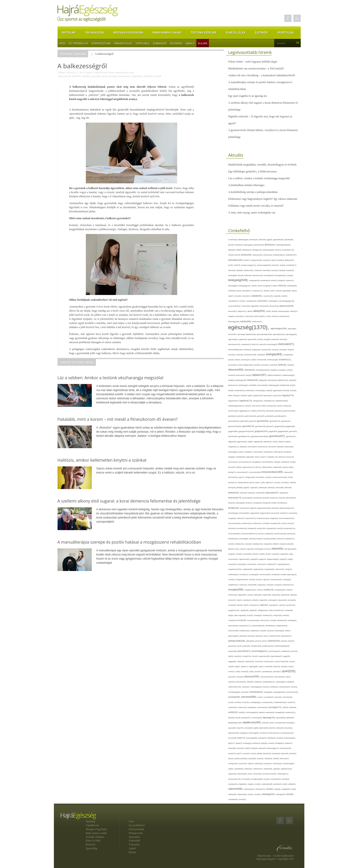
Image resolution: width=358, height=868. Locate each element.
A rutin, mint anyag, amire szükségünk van (252, 213)
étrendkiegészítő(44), (263, 370)
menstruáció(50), (265, 575)
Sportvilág (286, 33)
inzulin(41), (269, 477)
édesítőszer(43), (284, 316)
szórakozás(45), (262, 707)
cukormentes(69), (235, 306)
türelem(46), (285, 754)
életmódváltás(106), (236, 350)
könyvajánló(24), (272, 528)
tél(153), (273, 728)
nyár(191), (264, 605)
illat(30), (291, 467)
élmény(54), (283, 350)
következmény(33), (280, 534)
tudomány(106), (286, 748)
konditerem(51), (247, 523)
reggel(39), (287, 656)
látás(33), (232, 549)
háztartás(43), (269, 452)
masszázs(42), (252, 564)
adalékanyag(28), (243, 240)
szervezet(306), (249, 697)
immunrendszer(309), (273, 472)
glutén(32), (241, 416)
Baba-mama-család (167, 33)
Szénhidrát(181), (256, 692)
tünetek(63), (276, 754)
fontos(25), (248, 406)
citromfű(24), (246, 296)
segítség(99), (254, 667)
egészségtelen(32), (279, 334)
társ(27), (272, 723)
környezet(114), (290, 528)
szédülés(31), (274, 687)
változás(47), (268, 764)
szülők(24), (242, 712)
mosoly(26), (278, 585)
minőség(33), (287, 580)
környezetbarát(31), (235, 534)
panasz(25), (252, 636)
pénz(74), (259, 641)
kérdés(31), (250, 503)
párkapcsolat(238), (237, 641)
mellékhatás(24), (234, 575)
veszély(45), (286, 779)
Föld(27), (264, 406)
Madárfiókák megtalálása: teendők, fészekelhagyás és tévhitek (262, 165)
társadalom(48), (281, 723)
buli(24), (239, 291)
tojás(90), (265, 743)
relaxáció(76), (250, 662)
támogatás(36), (280, 712)
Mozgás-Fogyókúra (128, 33)
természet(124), (274, 733)
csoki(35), (284, 296)
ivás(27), (258, 483)
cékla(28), (267, 291)
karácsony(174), (235, 498)
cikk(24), (294, 291)
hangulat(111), (234, 447)
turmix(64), (247, 754)
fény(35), (293, 385)
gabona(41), (279, 411)
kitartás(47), (284, 513)
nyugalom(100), (234, 610)
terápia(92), (244, 733)
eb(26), (256, 316)
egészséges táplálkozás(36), (247, 334)
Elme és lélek (236, 33)
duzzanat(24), (240, 316)
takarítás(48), (270, 712)
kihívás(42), (275, 508)
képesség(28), (241, 503)
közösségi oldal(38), (270, 539)
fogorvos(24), (278, 396)
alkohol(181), (270, 245)
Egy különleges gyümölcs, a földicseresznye (253, 171)
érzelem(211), (285, 360)
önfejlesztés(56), (282, 626)
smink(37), (232, 672)
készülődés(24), (282, 503)
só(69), (238, 672)
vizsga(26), (278, 789)
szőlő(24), (286, 707)
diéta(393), (260, 311)
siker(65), (284, 667)
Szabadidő (160, 43)
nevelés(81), (292, 600)
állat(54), (239, 250)
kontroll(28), (266, 523)
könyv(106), (262, 528)
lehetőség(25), (260, 549)
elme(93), (275, 350)
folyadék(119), (270, 401)
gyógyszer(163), (262, 431)
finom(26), (294, 391)
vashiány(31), (249, 769)
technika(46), (249, 728)
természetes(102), (287, 733)
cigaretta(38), (287, 291)
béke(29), (241, 275)
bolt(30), (254, 286)
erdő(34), (238, 360)
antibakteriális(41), (279, 255)
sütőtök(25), (258, 682)
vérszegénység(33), (257, 779)
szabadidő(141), (269, 682)
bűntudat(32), (247, 291)
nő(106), (240, 605)
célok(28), (279, 291)
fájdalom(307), (260, 375)
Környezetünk (101, 43)
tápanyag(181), (270, 718)
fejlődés (86, 76)
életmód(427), (286, 344)
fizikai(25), (244, 396)
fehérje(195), (253, 380)
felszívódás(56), (263, 385)
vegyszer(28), (233, 774)
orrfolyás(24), (233, 620)
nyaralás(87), (274, 605)
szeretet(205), (235, 697)
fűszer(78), (262, 411)
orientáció (148, 76)
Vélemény (176, 43)
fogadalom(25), (258, 396)
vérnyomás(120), (235, 779)
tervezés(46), (233, 738)
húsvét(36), (232, 467)
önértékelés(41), (271, 626)
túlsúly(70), (232, 754)
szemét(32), (245, 692)
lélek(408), (278, 549)
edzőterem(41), (257, 322)
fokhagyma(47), (259, 401)
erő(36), (254, 360)
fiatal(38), (270, 391)
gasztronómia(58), (289, 411)
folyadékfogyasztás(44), (236, 406)
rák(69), (231, 656)
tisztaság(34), (248, 743)
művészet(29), (233, 595)
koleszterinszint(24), (263, 518)
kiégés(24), (254, 508)
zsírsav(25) (242, 799)
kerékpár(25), (258, 503)
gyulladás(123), (245, 436)
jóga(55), (247, 488)
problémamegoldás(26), (282, 646)
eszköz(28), (274, 365)
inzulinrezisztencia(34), (280, 477)
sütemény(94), (241, 682)
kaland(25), (272, 488)
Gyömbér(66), (233, 436)
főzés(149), (272, 406)
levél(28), (239, 554)
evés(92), (290, 370)
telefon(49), (280, 728)
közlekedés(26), (234, 539)
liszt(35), (268, 554)
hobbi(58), (271, 457)
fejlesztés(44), (273, 380)
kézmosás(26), (245, 508)
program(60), (233, 651)
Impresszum (264, 856)
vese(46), (267, 779)
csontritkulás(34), (252, 301)
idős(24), (286, 467)
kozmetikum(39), (242, 528)
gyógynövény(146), (247, 431)
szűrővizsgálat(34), (252, 712)
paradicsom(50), (275, 636)
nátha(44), (256, 600)
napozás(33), (276, 595)
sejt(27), (262, 667)
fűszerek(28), (270, 411)
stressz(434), (252, 676)
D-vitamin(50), (246, 306)
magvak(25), (254, 559)
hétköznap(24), (279, 452)
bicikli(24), (274, 280)
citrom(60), (238, 296)
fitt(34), (231, 396)
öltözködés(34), (282, 620)
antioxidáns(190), (236, 260)
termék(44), (264, 733)
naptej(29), (294, 595)
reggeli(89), (233, 662)
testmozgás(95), (252, 738)
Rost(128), (285, 662)
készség (113, 76)
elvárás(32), (232, 355)
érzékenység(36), (273, 360)
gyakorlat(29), (245, 421)
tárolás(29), (266, 723)
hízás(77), (264, 457)
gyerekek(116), (275, 421)
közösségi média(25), (256, 539)
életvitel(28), (247, 350)
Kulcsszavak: (65, 76)
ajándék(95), (289, 240)
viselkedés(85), (267, 784)
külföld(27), (276, 544)
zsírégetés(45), (234, 799)
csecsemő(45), (269, 296)
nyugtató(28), (245, 610)
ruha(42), (292, 662)
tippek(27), (240, 743)
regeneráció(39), (265, 656)
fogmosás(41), (268, 396)
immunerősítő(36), (255, 472)
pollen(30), (291, 641)
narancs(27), (233, 600)
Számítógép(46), (257, 687)
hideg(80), (232, 457)
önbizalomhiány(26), (259, 626)
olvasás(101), (268, 615)
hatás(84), (281, 447)
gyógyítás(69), (290, 426)
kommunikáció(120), (287, 518)
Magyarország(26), (273, 559)
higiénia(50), (250, 457)
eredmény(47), (246, 360)
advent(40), (263, 240)
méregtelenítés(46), (242, 580)
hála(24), (282, 442)
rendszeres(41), (269, 662)
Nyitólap (69, 33)
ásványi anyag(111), (249, 265)
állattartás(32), (247, 250)
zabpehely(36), (242, 794)
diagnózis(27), (243, 311)
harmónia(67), (253, 447)
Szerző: (90, 72)
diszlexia (77, 76)
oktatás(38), (289, 610)
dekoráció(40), (265, 306)
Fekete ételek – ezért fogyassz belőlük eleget (253, 62)
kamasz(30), (244, 493)
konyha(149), (276, 523)
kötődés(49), (270, 534)
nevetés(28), (233, 605)
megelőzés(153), (235, 569)
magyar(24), (263, 559)
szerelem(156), (292, 692)
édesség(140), (234, 322)
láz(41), (237, 549)
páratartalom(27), (286, 636)
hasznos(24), (272, 447)
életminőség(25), (273, 344)
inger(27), (242, 477)
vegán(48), (277, 769)
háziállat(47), (249, 452)
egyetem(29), (243, 339)
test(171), (242, 738)
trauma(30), (241, 748)
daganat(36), (255, 306)
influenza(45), (289, 472)
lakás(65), (290, 544)
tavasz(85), (233, 728)
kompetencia (124, 76)
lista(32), (263, 554)
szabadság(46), (281, 682)
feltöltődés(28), (285, 385)
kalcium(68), (280, 488)
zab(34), (294, 789)
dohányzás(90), (284, 311)
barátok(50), (290, 270)
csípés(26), (278, 296)
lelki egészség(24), (291, 549)
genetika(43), (233, 416)
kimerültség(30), (234, 513)
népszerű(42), (283, 600)
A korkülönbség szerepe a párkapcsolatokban (253, 192)
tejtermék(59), (264, 728)
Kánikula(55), (261, 493)
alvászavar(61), (258, 255)
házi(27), (242, 452)
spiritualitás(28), (267, 672)
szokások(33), (233, 707)
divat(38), (275, 311)
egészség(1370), (249, 327)
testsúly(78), (263, 738)
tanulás (158, 76)
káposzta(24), (284, 493)
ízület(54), (293, 483)
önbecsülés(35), (234, 626)
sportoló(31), (233, 677)
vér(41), (250, 774)
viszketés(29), (278, 784)
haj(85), (251, 442)
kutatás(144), (258, 544)
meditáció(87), (272, 564)
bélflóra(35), (248, 275)
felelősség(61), (244, 385)
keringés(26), (267, 503)
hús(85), (293, 462)
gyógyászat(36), (280, 426)
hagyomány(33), (242, 442)
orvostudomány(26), (254, 620)
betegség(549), (239, 280)
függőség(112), (245, 411)
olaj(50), (231, 615)
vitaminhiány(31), (250, 789)
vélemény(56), (242, 774)
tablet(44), (262, 712)
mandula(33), (233, 564)
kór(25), (284, 523)
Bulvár (203, 43)
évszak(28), (232, 375)
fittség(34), (237, 396)
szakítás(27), (246, 687)
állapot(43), (232, 250)
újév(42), (231, 759)
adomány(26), (254, 240)
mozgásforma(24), (251, 590)
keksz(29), (282, 498)
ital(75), (252, 483)
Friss (62, 43)
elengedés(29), (247, 344)
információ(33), (233, 477)
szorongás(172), (275, 707)
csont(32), (242, 301)
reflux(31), (256, 656)
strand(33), (241, 677)
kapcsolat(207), (273, 493)
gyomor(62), (293, 431)
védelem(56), (268, 769)
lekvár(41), (268, 549)
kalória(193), (234, 493)
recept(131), (247, 656)
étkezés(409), (237, 370)
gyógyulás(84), (283, 431)
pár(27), (267, 636)
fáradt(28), (232, 380)
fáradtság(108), (241, 380)
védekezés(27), (258, 769)
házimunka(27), (259, 452)
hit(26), (257, 457)
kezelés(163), (234, 508)
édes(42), (275, 316)
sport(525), (289, 671)
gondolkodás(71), (281, 416)
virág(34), (251, 784)
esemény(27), (265, 365)
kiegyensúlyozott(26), (264, 508)
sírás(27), (291, 667)
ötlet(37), (288, 631)
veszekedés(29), (276, 779)
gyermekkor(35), (261, 426)
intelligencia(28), (250, 477)
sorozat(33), (245, 672)
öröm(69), (263, 631)
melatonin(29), (280, 569)
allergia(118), (258, 250)
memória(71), (244, 575)
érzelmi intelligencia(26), (246, 365)
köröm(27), (261, 534)
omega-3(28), (278, 615)
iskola (105, 76)
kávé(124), (274, 498)
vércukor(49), (258, 774)
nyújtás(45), (253, 610)
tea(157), (241, 728)
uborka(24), (293, 754)
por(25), (240, 646)
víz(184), (270, 789)
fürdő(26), (254, 411)
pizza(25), (284, 641)
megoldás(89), (270, 569)
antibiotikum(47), (291, 255)
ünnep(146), (233, 764)
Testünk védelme (204, 33)
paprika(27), (260, 636)
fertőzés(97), (251, 391)
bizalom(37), (290, 280)
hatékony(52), (289, 447)
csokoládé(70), (234, 301)
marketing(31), (242, 564)
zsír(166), (290, 794)
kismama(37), (275, 513)
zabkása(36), (233, 794)
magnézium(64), (244, 559)
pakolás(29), (244, 636)
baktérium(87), (249, 271)
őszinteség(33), (280, 631)
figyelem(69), (278, 391)
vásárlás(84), (239, 769)
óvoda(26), (274, 620)
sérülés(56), (269, 667)
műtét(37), (290, 590)
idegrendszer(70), (249, 467)
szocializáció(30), (268, 702)
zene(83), (258, 794)
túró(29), (254, 754)
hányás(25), (244, 447)
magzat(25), (283, 559)
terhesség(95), (254, 733)
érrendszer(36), (262, 360)
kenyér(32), (232, 503)
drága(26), (232, 316)
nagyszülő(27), (243, 595)
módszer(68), (253, 585)
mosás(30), (270, 585)
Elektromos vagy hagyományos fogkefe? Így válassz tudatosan (263, 199)
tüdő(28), (260, 754)
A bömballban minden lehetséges (246, 185)
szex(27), (261, 697)
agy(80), (270, 240)
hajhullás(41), (268, 442)
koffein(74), (241, 518)
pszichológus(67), (275, 651)
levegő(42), (232, 554)
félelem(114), (234, 385)
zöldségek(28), (281, 794)
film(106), (286, 391)
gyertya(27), (270, 426)
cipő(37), (231, 296)
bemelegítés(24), (269, 275)
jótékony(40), (263, 488)
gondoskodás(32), (234, 421)
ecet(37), (269, 316)
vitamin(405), (236, 789)
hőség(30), (277, 462)
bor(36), (260, 286)
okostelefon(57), (279, 610)
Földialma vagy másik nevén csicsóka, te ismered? (256, 206)
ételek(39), (291, 365)
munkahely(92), (280, 590)
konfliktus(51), (257, 523)
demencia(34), (275, 306)
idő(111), (259, 467)
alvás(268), (247, 255)
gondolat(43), (270, 416)
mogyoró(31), (262, 585)
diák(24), (250, 311)
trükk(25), (248, 748)
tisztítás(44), (257, 743)
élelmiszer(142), (235, 344)
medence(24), (262, 564)
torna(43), (272, 743)
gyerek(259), (263, 421)
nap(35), (251, 595)
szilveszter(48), (288, 697)
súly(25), (288, 677)
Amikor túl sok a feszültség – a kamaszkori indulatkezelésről (262, 75)
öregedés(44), (255, 631)
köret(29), (280, 528)
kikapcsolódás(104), (287, 508)
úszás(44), (261, 759)
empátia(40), (262, 355)
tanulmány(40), (257, 718)
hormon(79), (290, 457)
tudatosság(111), (273, 748)
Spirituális (143, 43)
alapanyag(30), (249, 245)
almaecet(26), (287, 250)
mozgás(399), (237, 589)
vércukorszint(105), (270, 774)
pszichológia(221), (260, 651)
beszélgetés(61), (281, 275)
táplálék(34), (290, 718)
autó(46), (283, 265)
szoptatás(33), (252, 707)
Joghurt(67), (254, 488)
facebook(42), (241, 375)
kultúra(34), (249, 544)
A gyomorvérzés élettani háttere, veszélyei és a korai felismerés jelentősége (263, 134)
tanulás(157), (247, 718)
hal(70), (276, 442)
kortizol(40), (232, 528)
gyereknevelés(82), (235, 426)
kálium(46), (288, 488)
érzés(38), (257, 365)
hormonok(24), (233, 462)
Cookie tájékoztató (283, 856)
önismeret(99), (234, 631)
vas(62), (231, 769)
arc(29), (231, 265)
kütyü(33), (284, 544)
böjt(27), (275, 286)
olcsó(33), (250, 615)
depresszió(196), (287, 306)
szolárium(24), (242, 707)
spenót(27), (258, 672)
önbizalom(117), (245, 626)
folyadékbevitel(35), (282, 401)
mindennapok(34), (277, 580)
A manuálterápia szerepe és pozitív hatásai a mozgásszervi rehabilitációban (260, 86)
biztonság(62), (233, 286)
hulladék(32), (286, 462)
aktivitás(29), (240, 245)
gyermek (96, 76)
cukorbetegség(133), (286, 301)
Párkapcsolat (123, 43)
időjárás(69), (278, 467)
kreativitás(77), (290, 539)
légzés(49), (251, 549)
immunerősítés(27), (243, 472)
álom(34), (238, 255)
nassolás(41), (248, 600)
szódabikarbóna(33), (280, 702)
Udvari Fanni (101, 72)
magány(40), (284, 554)
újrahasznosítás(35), (241, 759)
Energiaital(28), (288, 355)
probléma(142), (268, 646)
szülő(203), (233, 712)
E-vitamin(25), (249, 316)
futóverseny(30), (234, 411)
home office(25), (280, 457)
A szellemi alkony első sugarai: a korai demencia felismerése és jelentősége (263, 106)
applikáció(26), (289, 260)
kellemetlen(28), (291, 498)
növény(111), (254, 605)
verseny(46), (246, 779)
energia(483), (275, 354)
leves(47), (256, 554)
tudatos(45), (262, 748)
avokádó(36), (291, 265)
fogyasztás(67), (234, 401)
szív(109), (246, 702)
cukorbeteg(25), (273, 301)
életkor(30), (263, 344)
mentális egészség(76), (289, 575)
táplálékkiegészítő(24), (236, 723)
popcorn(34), (233, 646)
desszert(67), (233, 311)
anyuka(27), (267, 260)
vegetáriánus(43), (286, 769)
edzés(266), (246, 321)
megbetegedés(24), (283, 564)
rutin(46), (232, 667)
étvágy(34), (274, 370)
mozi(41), (260, 590)
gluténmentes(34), (251, 416)
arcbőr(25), (237, 265)
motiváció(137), (288, 585)
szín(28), (231, 702)
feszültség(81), (261, 391)
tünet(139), (267, 754)
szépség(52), (268, 692)
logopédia (137, 76)
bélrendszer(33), (258, 275)
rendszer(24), (259, 662)
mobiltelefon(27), (234, 585)
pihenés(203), (275, 641)
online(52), (286, 615)
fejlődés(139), (283, 380)
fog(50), (250, 396)
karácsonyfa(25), (248, 498)
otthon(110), (265, 620)
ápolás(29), (281, 260)
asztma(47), (275, 265)
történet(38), (233, 748)
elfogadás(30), (257, 350)
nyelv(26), (282, 605)
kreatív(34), (281, 539)
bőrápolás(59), (292, 286)
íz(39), (263, 483)
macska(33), (276, 554)
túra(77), (240, 754)
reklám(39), (241, 662)
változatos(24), (278, 764)
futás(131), (288, 406)
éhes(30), (260, 339)
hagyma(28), (233, 442)
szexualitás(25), (269, 697)
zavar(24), (251, 794)
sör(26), (252, 672)
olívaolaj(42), (258, 615)
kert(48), (274, 503)
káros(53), (266, 498)
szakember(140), (235, 687)
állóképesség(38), (269, 250)
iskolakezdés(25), (243, 483)
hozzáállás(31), (257, 462)
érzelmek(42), (233, 365)
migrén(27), (267, 580)
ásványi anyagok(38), (264, 265)
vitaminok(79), (261, 789)
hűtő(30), (239, 467)
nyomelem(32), (291, 605)
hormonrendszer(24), (245, 462)
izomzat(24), (285, 483)
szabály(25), (290, 682)
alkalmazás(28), (259, 245)
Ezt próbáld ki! (78, 43)
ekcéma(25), (283, 339)
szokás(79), (291, 702)
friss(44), (280, 406)
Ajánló (190, 43)
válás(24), (251, 764)
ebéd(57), (262, 316)
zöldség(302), (269, 794)
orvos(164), (242, 620)
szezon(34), (278, 697)
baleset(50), (267, 270)
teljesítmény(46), (234, 733)
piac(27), (265, 641)
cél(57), (273, 291)
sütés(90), (250, 682)
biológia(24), (282, 280)
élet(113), (255, 344)
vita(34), (285, 784)
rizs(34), (278, 662)
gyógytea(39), (273, 431)
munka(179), (269, 590)
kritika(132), (240, 544)
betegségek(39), (255, 280)
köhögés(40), (252, 528)
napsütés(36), (286, 595)
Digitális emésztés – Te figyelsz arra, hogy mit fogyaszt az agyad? (260, 120)
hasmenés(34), (263, 447)
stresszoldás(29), (280, 677)
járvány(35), (232, 488)
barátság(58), (233, 275)
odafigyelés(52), (263, 610)
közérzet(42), (291, 534)
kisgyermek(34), (266, 513)
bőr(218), (283, 286)
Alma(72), (279, 250)
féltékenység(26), (274, 385)
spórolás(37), (277, 672)
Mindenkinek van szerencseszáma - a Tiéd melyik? (256, 68)
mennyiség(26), (254, 575)
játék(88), (240, 488)
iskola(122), (233, 483)
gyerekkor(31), (286, 421)
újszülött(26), (253, 759)
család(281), (257, 296)
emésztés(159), (251, 355)
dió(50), (269, 311)
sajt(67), (238, 667)
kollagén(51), (274, 518)
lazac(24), (243, 549)
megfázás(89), (248, 569)
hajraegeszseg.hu (266, 859)
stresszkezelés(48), (267, 677)
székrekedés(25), (285, 687)
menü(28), (232, 580)
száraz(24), (266, 687)
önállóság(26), (292, 620)
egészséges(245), (279, 329)
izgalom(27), (270, 483)
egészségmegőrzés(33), (265, 334)
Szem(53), (294, 687)
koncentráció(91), (235, 523)
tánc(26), (238, 718)
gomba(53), (261, 416)
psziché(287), (244, 651)
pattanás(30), (250, 641)
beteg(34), (290, 275)
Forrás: (112, 72)
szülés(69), (293, 707)
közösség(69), (244, 539)
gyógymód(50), (234, 431)
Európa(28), (282, 370)
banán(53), (275, 270)
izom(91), (278, 483)
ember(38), (240, 355)
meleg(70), (288, 569)
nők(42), (246, 605)
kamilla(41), (252, 493)
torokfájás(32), (280, 743)
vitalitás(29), (292, 784)
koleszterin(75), (251, 518)
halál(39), (288, 442)
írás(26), (291, 477)
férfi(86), (232, 391)
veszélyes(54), (233, 784)
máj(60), (290, 559)
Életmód (261, 33)
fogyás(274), (288, 395)
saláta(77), (245, 667)
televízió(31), (289, 728)
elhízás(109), (267, 350)
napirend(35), (267, 595)
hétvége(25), (288, 452)
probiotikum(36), (257, 646)
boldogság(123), (245, 286)
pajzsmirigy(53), (234, 636)
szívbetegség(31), (256, 702)
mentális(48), (276, 575)
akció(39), (232, 245)
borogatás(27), (268, 286)
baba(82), (240, 270)
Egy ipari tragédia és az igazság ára (248, 96)
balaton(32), (259, 270)
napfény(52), (258, 595)
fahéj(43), (249, 375)
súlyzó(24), (232, 682)
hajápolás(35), (259, 442)
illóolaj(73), (232, 472)
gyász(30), (253, 421)
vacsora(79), (243, 764)
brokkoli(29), (233, 291)
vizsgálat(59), (286, 789)
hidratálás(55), (241, 457)
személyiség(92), (235, 692)
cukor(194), (263, 301)
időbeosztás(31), (268, 467)
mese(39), (252, 580)
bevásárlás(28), (266, 280)
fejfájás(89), (263, 380)
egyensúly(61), (234, 339)
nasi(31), (240, 600)
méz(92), (259, 580)
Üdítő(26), (276, 759)
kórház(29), (290, 523)
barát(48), (283, 270)
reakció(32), (238, 656)
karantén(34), (258, 498)
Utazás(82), (268, 759)
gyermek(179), (249, 426)
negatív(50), (264, 600)
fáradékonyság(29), (289, 375)
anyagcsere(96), (257, 260)
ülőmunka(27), (285, 759)
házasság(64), (233, 452)
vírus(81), (258, 784)
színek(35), (238, 702)
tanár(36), (232, 718)
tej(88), (256, 728)
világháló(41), (243, 784)
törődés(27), (289, 743)
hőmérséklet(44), (268, 462)
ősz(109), (271, 631)
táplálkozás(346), (252, 722)
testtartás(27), (272, 738)
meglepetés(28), (259, 569)
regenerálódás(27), (277, 656)
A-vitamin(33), (233, 240)
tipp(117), (232, 743)
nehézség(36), (273, 600)
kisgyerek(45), (255, 513)
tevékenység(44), (290, 738)
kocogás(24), (233, 518)
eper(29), (232, 360)
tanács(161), (291, 712)
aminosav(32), (268, 255)
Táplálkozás (95, 33)
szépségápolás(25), (280, 692)
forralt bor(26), (257, 406)
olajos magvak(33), (240, 615)
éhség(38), (267, 339)
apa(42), (274, 260)
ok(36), (271, 610)
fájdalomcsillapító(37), (275, 375)
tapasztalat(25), (281, 718)
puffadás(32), (286, 651)
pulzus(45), (294, 651)
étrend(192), (250, 370)
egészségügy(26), (291, 334)
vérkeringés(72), (283, 774)
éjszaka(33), (275, 339)
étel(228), (283, 365)
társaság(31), (291, 723)
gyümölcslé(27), (291, 436)
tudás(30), (255, 748)
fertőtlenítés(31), (240, 391)
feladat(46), (293, 380)
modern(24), (244, 585)
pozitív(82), (247, 646)
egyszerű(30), (252, 339)
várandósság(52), (289, 764)
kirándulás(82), (245, 513)
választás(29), (259, 764)
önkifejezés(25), (245, 631)
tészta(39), (280, 738)
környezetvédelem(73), (250, 534)
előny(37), (291, 350)
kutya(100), (268, 544)
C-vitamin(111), (257, 291)
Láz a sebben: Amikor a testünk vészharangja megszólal (259, 178)
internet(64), (260, 477)
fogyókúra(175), (246, 401)
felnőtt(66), (253, 385)
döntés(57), (294, 311)
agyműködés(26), (279, 240)
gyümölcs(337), (278, 436)
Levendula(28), (247, 554)
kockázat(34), (293, 513)
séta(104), (277, 667)
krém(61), (232, 544)
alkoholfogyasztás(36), (283, 245)
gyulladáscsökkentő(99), (260, 436)
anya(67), (247, 260)
